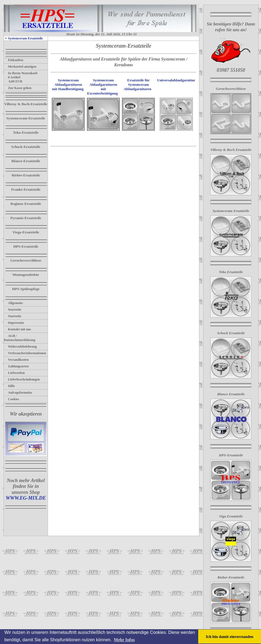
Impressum (14, 323)
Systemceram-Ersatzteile (23, 38)
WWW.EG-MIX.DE (26, 498)
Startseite (13, 310)
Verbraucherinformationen (25, 353)
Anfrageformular (18, 393)
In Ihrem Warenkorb (21, 73)
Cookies (12, 399)
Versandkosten (16, 360)
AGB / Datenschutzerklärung (20, 338)
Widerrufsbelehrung (20, 347)
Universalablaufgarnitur (176, 80)
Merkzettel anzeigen (20, 67)
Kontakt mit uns (17, 329)
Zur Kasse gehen (18, 88)
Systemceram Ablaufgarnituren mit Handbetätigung (68, 85)
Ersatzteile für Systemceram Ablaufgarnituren (138, 85)
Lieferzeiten (14, 373)
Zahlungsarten (16, 366)
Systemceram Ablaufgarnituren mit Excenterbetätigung (103, 87)
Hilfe (9, 386)
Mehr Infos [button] (124, 640)
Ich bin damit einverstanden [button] (230, 637)
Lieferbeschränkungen (22, 379)
